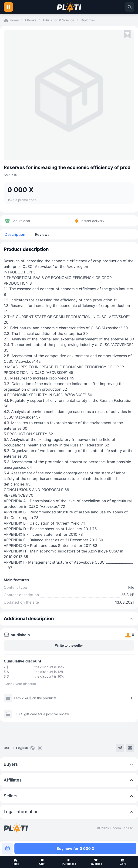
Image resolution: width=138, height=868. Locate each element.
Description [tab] (15, 234)
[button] (15, 862)
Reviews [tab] (42, 234)
